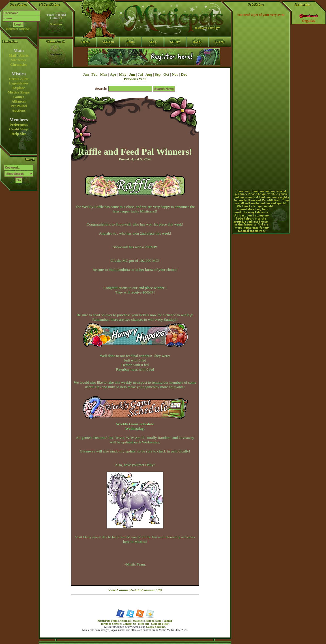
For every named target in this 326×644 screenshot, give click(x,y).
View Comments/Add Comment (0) (135, 590)
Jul (140, 74)
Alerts (24, 55)
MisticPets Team (108, 621)
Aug (149, 74)
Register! (12, 29)
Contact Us (130, 624)
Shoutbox (56, 24)
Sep (158, 74)
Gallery (175, 52)
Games (19, 97)
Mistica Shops (19, 92)
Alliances (19, 101)
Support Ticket (160, 624)
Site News (19, 60)
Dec (184, 74)
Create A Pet (19, 79)
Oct (166, 74)
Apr (113, 74)
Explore (19, 88)
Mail (12, 55)
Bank (131, 52)
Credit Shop (19, 129)
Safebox (108, 52)
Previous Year (135, 79)
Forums (220, 52)
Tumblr (168, 621)
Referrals (125, 621)
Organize (309, 21)
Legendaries (19, 83)
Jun (132, 74)
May (123, 74)
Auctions (19, 110)
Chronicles (19, 64)
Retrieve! (25, 29)
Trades (198, 52)
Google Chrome (156, 627)
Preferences (19, 125)
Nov (175, 74)
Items (86, 63)
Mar (104, 74)
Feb (94, 74)
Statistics (138, 621)
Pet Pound (19, 106)
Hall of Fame (153, 621)
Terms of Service (111, 624)
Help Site (19, 134)
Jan (86, 74)
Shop (153, 52)
